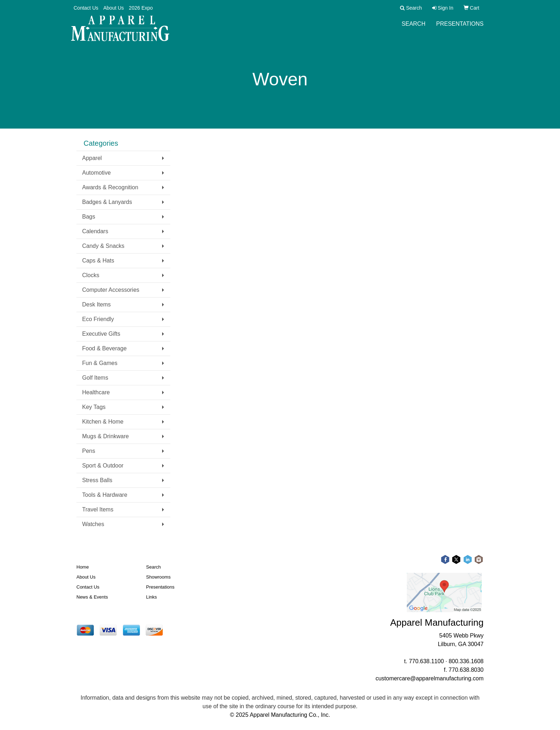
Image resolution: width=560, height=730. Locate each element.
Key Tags (94, 407)
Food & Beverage (104, 348)
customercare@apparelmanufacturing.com (429, 678)
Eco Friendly (98, 319)
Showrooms (158, 577)
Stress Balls (97, 480)
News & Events (92, 597)
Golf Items (95, 378)
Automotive (96, 173)
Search (414, 28)
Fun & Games (100, 363)
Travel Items (98, 509)
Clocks (91, 275)
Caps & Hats (98, 261)
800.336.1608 (466, 661)
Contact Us (86, 8)
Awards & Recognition (110, 187)
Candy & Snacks (103, 246)
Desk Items (96, 304)
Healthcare (96, 392)
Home (83, 567)
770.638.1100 (426, 661)
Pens (89, 451)
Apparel (92, 158)
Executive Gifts (101, 334)
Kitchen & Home (103, 422)
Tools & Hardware (105, 495)
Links (151, 597)
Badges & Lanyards (107, 202)
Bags (89, 217)
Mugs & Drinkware (106, 436)
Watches (93, 524)
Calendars (95, 231)
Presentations (460, 28)
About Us (114, 8)
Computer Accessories (111, 290)
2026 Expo (141, 8)
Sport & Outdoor (103, 466)
